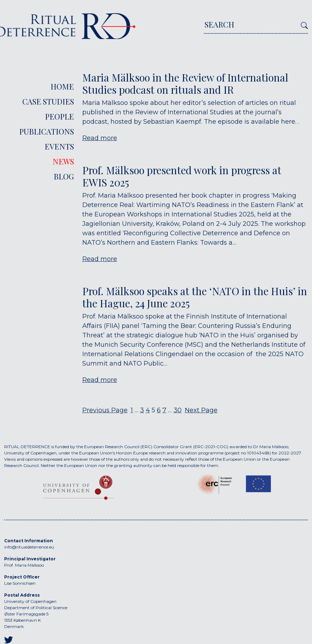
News (63, 161)
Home (62, 86)
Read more (100, 138)
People (59, 116)
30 (178, 410)
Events (59, 146)
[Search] (251, 26)
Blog (64, 176)
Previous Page (105, 410)
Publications (47, 131)
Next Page (201, 410)
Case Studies (48, 101)
